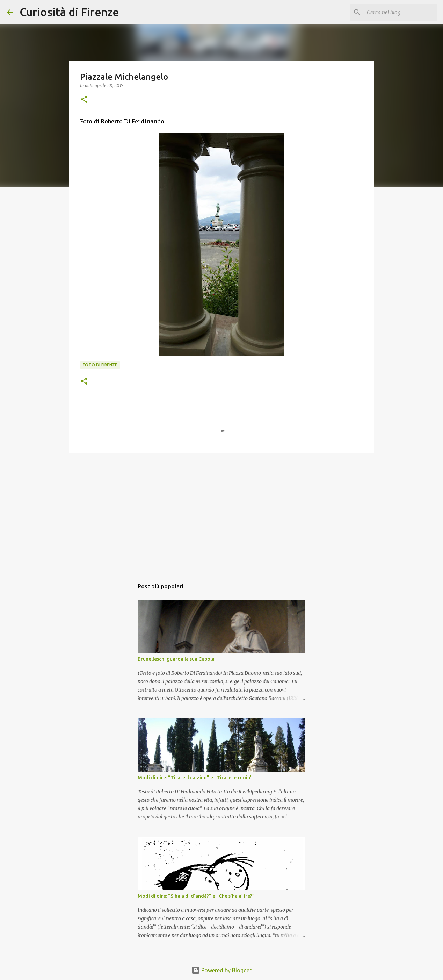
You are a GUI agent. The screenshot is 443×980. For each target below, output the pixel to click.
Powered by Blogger (221, 970)
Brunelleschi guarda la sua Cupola (176, 659)
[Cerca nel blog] (401, 12)
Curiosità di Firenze (69, 12)
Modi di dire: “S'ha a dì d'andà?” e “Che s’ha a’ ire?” (196, 896)
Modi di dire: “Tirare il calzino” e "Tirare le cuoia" (195, 778)
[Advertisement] (221, 513)
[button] (84, 100)
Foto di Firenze (100, 365)
